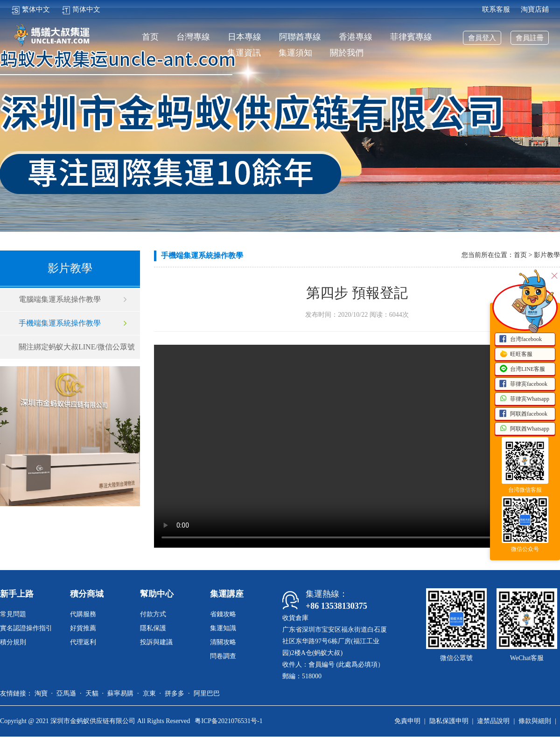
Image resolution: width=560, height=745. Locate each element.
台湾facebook (520, 340)
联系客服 (496, 9)
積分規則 (13, 642)
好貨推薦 (83, 628)
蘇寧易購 (120, 693)
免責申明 (407, 721)
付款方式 (153, 614)
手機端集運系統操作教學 (60, 323)
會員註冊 (530, 38)
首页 (150, 37)
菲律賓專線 (411, 37)
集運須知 (295, 53)
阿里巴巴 (207, 693)
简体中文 (81, 9)
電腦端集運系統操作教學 (60, 299)
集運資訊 (244, 53)
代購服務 (83, 614)
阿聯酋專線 (300, 37)
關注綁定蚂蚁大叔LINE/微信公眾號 (77, 347)
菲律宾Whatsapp (524, 399)
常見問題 (13, 614)
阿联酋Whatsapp (524, 429)
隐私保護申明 (449, 721)
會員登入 (482, 38)
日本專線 (245, 37)
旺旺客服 (516, 355)
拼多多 (175, 693)
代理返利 (83, 642)
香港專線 (356, 37)
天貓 (92, 693)
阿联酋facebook (523, 414)
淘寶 (41, 693)
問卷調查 (223, 656)
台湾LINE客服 (522, 369)
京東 (149, 693)
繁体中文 (31, 9)
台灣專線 (193, 37)
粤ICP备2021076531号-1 (228, 721)
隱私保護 (153, 628)
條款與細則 (535, 721)
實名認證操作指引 (26, 628)
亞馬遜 (66, 693)
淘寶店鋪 (535, 9)
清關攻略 (223, 642)
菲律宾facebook (523, 384)
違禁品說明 (493, 721)
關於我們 (347, 53)
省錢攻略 (223, 614)
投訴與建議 (156, 642)
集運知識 (223, 628)
